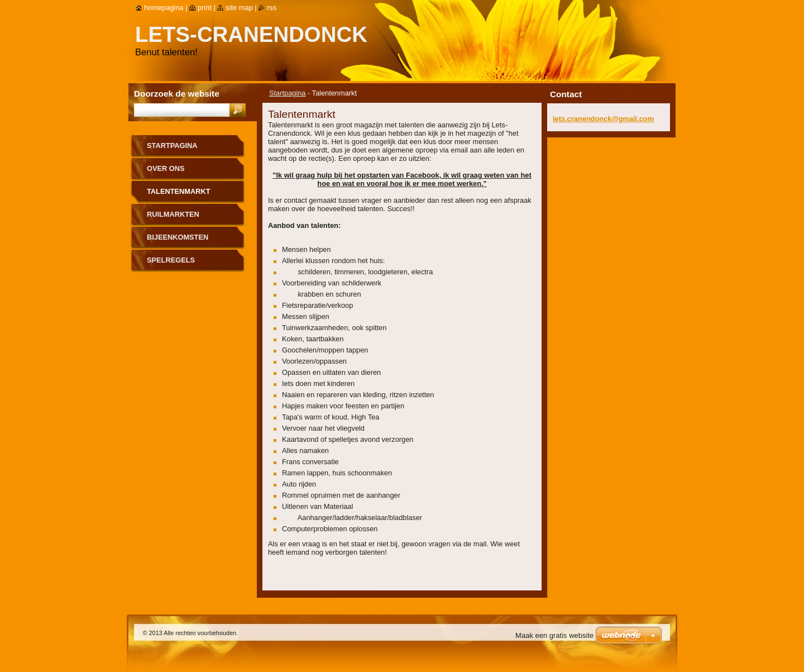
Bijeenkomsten (178, 237)
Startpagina (287, 93)
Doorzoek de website (177, 94)
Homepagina (164, 8)
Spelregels (171, 260)
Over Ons (166, 168)
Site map (239, 8)
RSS (272, 8)
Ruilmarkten (173, 214)
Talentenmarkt (179, 191)
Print (205, 8)
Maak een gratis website (554, 635)
